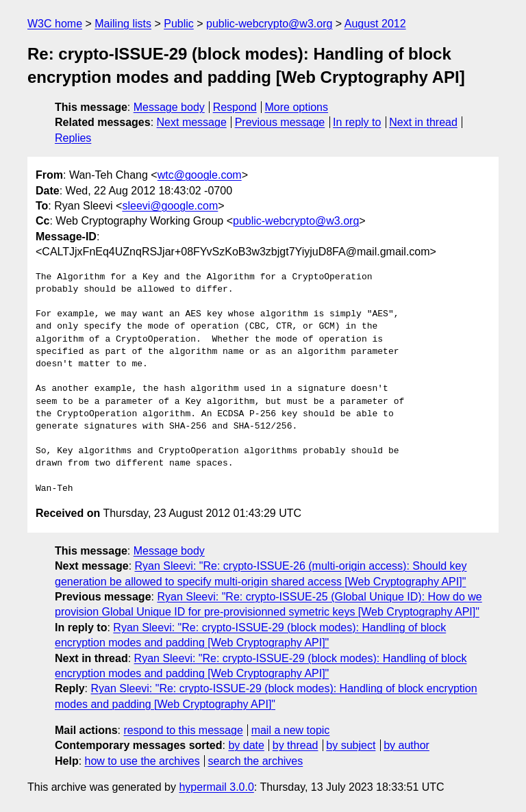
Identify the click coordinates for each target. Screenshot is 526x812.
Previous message (280, 122)
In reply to (357, 122)
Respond (235, 107)
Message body (169, 107)
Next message (192, 122)
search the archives (256, 761)
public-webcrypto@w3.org (269, 24)
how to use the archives (142, 761)
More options (297, 107)
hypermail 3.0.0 (216, 787)
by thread (296, 745)
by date (246, 745)
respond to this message (183, 730)
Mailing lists (123, 24)
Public (179, 24)
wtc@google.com (200, 175)
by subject (351, 745)
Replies (73, 138)
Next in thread (423, 122)
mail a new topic (291, 730)
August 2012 (375, 24)
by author (406, 745)
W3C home (55, 24)
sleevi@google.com (170, 206)
